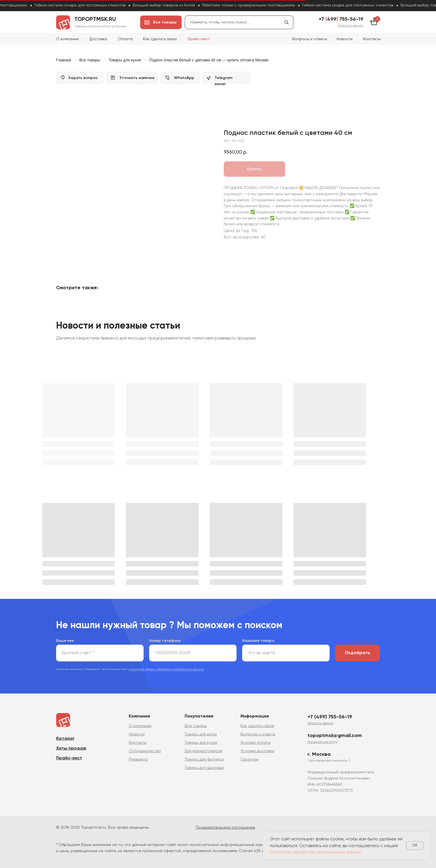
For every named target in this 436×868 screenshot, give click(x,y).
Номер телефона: (165, 639)
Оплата (125, 39)
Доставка (98, 39)
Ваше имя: (65, 639)
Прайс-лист (199, 39)
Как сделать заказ (160, 39)
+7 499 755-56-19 (341, 19)
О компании (67, 39)
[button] (351, 26)
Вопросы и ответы (310, 39)
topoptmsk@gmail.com (335, 734)
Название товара (258, 639)
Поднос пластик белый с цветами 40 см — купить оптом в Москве (209, 60)
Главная (64, 60)
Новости (345, 39)
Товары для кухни (125, 60)
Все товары (90, 60)
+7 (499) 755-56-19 (330, 716)
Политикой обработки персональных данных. (316, 852)
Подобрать (358, 652)
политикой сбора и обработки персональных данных (166, 668)
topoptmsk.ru (95, 20)
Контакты (372, 39)
